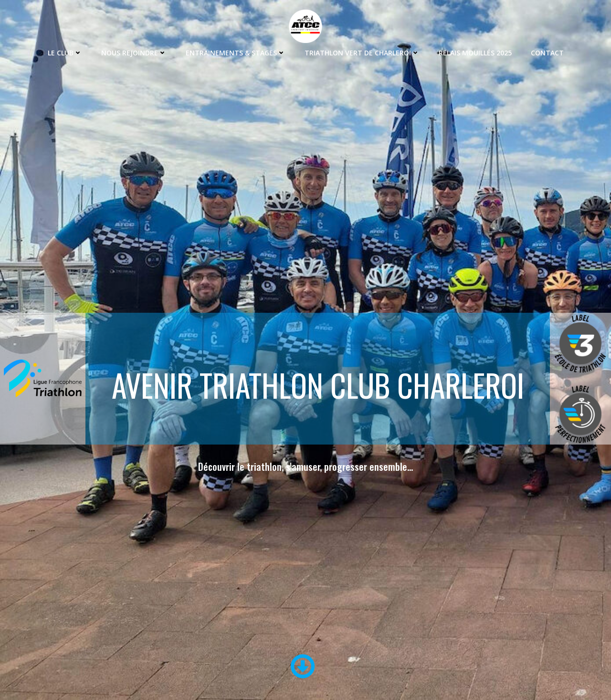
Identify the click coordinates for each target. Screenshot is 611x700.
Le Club (65, 53)
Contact (547, 53)
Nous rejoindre (134, 53)
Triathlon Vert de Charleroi (362, 53)
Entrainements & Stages (236, 53)
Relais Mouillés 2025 (475, 53)
